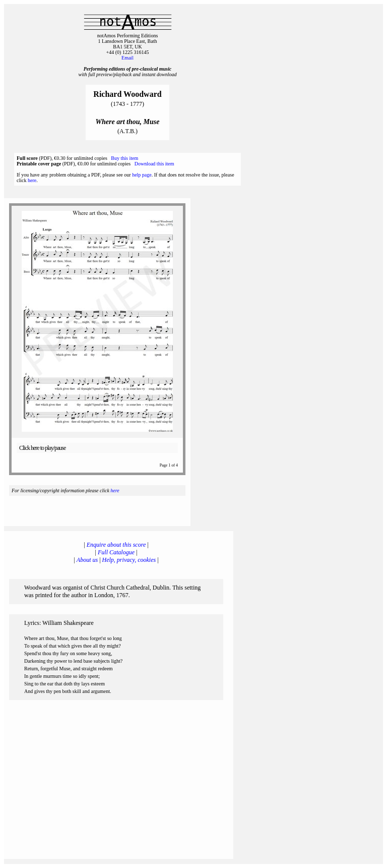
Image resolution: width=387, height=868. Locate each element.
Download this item (154, 164)
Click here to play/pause (42, 448)
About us (87, 560)
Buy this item (124, 158)
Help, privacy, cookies (129, 560)
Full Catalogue (116, 552)
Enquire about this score (116, 545)
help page (142, 175)
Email (127, 58)
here (32, 180)
